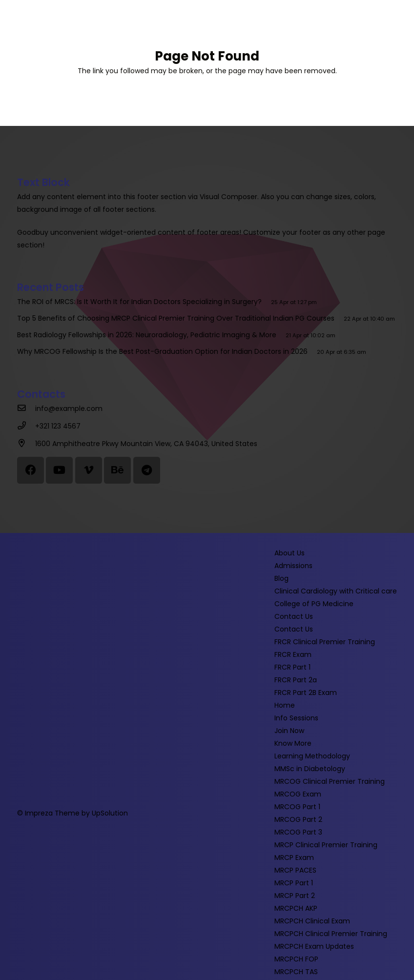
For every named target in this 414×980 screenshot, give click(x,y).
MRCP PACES (295, 870)
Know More (293, 743)
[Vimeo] (89, 470)
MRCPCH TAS (296, 972)
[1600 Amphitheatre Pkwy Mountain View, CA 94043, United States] (26, 444)
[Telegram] (147, 470)
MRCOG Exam (298, 794)
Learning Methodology (312, 756)
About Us (290, 553)
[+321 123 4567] (26, 426)
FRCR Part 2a (296, 680)
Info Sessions (296, 718)
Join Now (289, 731)
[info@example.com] (26, 408)
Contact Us (294, 616)
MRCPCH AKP (296, 908)
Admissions (293, 566)
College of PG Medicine (314, 604)
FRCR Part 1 (292, 667)
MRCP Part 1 (294, 883)
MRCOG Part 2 (298, 819)
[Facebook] (31, 470)
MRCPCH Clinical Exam (312, 921)
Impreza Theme (52, 813)
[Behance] (117, 470)
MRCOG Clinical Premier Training (330, 781)
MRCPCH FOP (296, 959)
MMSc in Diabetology (310, 769)
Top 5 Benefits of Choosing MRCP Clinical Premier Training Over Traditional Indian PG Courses (178, 318)
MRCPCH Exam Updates (314, 946)
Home (285, 705)
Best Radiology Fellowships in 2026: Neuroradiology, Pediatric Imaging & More (149, 335)
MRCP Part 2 (295, 896)
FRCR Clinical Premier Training (325, 642)
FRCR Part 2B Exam (306, 693)
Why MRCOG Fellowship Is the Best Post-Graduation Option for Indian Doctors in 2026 (164, 351)
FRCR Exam (293, 654)
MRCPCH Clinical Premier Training (331, 934)
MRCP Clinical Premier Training (326, 845)
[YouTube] (59, 470)
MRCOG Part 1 (297, 807)
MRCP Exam (294, 857)
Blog (281, 578)
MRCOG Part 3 (298, 832)
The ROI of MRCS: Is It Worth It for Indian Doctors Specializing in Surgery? (141, 302)
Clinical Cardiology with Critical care (336, 591)
